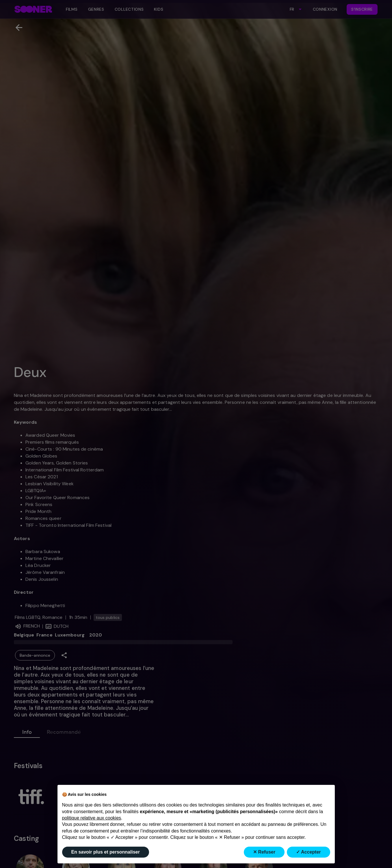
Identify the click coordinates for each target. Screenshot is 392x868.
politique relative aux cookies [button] (92, 818)
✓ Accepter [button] (308, 852)
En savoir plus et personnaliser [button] (106, 852)
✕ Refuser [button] (264, 852)
